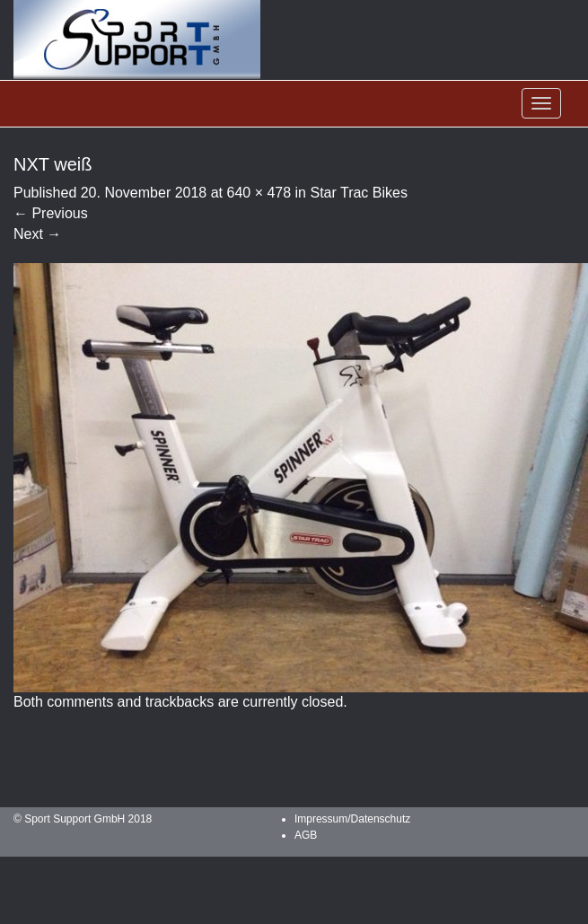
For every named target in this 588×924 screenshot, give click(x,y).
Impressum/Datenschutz (352, 819)
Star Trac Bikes (358, 193)
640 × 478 (259, 193)
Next (37, 234)
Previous (51, 213)
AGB (306, 835)
